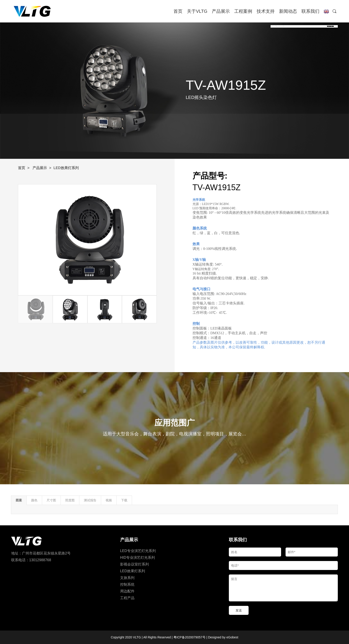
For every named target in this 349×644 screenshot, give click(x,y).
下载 (124, 500)
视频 (109, 500)
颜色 (34, 500)
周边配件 (127, 591)
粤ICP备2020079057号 (190, 637)
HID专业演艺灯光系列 (138, 558)
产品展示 (221, 11)
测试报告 (90, 500)
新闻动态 (288, 11)
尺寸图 (51, 500)
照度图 (70, 500)
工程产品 (127, 598)
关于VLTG (197, 11)
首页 (178, 11)
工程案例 (243, 11)
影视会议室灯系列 (134, 564)
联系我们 (310, 11)
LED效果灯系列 (66, 168)
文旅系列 (127, 578)
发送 (239, 610)
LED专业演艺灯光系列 (138, 551)
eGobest (232, 637)
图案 (19, 500)
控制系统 (127, 584)
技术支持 (266, 11)
